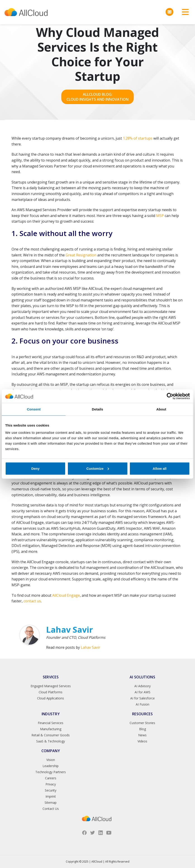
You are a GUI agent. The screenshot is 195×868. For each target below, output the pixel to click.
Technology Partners (51, 772)
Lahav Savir (90, 647)
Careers (51, 778)
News (142, 735)
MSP (160, 216)
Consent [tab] (34, 409)
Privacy (51, 784)
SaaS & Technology (51, 741)
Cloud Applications (51, 698)
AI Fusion (143, 704)
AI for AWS (143, 692)
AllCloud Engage (66, 595)
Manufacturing (51, 729)
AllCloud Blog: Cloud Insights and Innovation (97, 97)
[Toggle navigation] (184, 12)
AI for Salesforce (143, 698)
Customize (98, 468)
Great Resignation (81, 255)
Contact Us (51, 809)
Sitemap (51, 802)
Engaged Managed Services (51, 686)
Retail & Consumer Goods (51, 735)
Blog (143, 729)
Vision (51, 760)
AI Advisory (143, 686)
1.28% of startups (138, 138)
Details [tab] (97, 409)
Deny (35, 468)
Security (51, 790)
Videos (142, 741)
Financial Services (51, 723)
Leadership (51, 766)
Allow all (160, 468)
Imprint (51, 796)
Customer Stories (142, 723)
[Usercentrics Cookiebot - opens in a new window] (170, 396)
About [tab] (161, 409)
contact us (32, 601)
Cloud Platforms (51, 692)
